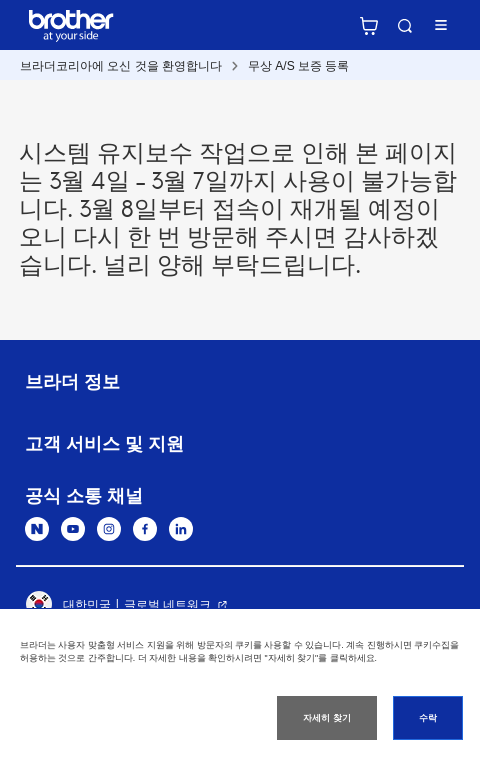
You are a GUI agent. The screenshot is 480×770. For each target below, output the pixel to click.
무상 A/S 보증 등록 (298, 66)
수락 (428, 718)
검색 (405, 26)
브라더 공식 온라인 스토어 (369, 26)
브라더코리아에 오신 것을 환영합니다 (121, 66)
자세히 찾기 (326, 718)
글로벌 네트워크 (167, 605)
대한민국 (68, 605)
